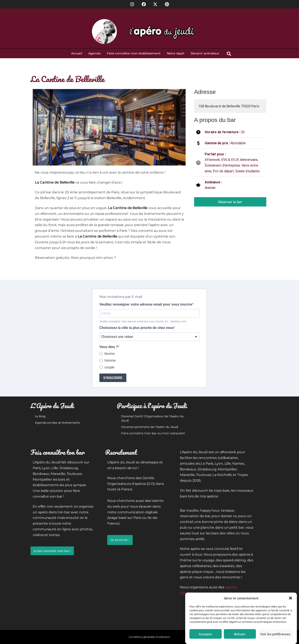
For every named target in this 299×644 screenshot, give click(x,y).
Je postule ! (120, 540)
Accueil (77, 53)
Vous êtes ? (109, 347)
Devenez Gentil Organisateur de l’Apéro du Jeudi (152, 418)
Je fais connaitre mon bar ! (52, 551)
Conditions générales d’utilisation (149, 637)
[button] (291, 598)
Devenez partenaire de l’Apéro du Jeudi (150, 427)
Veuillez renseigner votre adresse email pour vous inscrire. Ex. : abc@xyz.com (143, 321)
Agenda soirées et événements (57, 423)
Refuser (240, 634)
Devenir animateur (205, 53)
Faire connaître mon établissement (134, 53)
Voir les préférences (275, 634)
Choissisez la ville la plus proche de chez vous (137, 328)
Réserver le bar (230, 202)
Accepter (205, 634)
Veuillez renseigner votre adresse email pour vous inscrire (146, 304)
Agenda (94, 53)
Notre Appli (176, 53)
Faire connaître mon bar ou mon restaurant (153, 433)
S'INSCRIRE (113, 378)
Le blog (40, 416)
